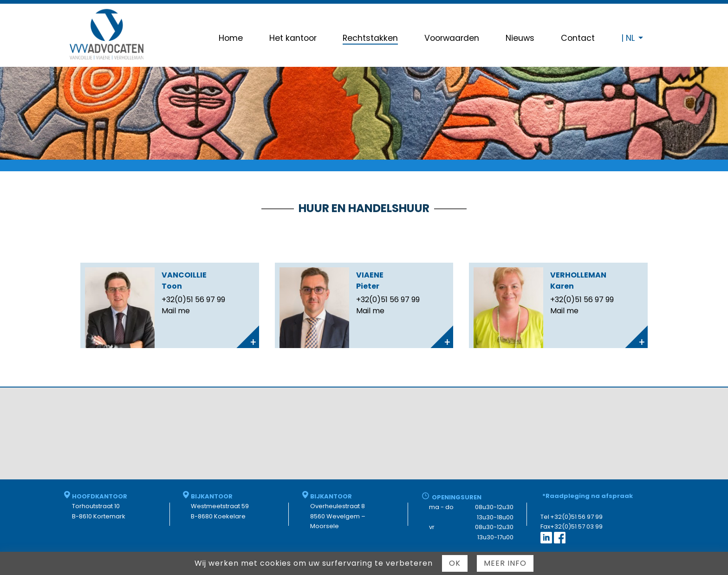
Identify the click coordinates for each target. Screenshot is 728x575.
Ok (455, 563)
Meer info (505, 563)
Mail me (176, 311)
